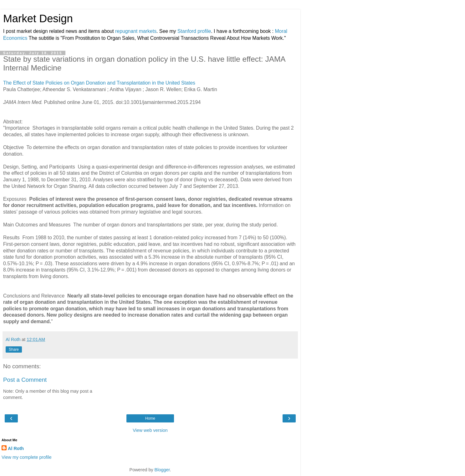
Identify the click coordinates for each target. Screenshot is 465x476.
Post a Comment (25, 380)
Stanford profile (194, 31)
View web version (150, 430)
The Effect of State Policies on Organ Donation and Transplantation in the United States (101, 83)
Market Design (38, 18)
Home (150, 418)
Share (14, 349)
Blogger (162, 470)
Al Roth (16, 448)
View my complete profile (27, 457)
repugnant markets (136, 31)
